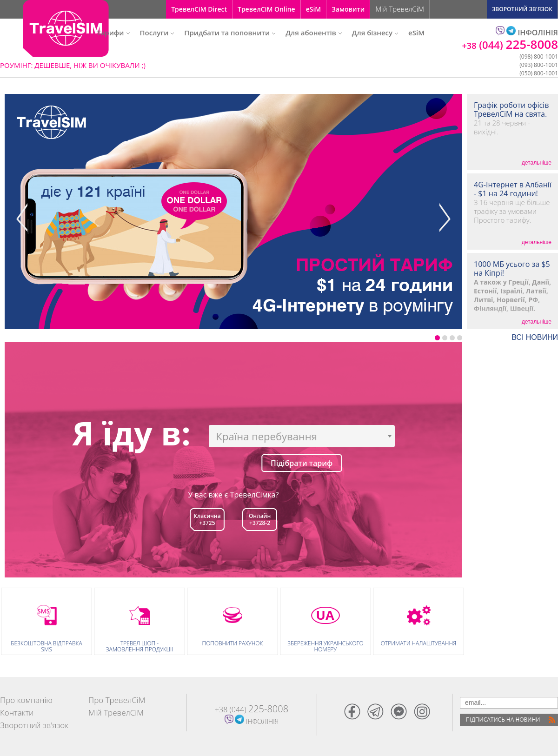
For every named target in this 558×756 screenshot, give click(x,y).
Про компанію (26, 700)
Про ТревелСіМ (117, 700)
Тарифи (113, 33)
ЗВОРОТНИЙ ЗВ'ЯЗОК (522, 9)
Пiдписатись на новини (503, 720)
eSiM (314, 9)
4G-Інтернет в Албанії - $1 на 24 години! (513, 189)
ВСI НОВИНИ (535, 338)
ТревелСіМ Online (266, 9)
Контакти (17, 713)
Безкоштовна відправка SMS (46, 646)
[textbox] (302, 436)
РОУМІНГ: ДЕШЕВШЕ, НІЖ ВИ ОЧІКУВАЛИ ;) (73, 65)
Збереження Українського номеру (325, 646)
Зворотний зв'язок (34, 725)
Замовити (348, 9)
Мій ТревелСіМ (400, 9)
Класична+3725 (207, 519)
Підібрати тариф (302, 463)
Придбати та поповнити (230, 33)
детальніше (537, 163)
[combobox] (302, 436)
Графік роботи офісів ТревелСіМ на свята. (511, 110)
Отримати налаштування (419, 643)
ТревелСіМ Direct (199, 9)
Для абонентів (313, 33)
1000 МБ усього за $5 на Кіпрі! (512, 269)
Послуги (157, 33)
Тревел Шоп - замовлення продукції (140, 646)
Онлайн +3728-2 (260, 519)
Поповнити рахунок (233, 643)
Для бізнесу (375, 33)
